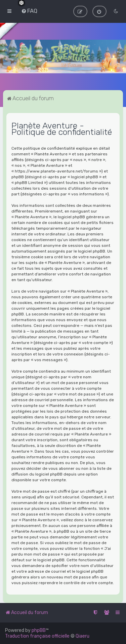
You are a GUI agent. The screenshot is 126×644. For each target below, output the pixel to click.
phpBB (39, 630)
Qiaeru (82, 636)
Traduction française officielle (37, 636)
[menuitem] (29, 11)
